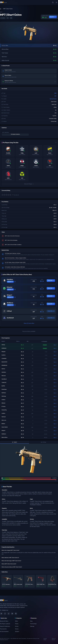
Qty (28, 341)
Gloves (17, 629)
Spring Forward (53, 99)
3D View (43, 442)
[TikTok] (9, 614)
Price (18, 341)
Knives (17, 626)
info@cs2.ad (4, 610)
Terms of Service (54, 639)
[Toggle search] (53, 2)
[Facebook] (16, 614)
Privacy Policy (45, 639)
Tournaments (3, 629)
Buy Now (53, 17)
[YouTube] (12, 614)
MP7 (55, 96)
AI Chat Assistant (4, 631)
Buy (55, 345)
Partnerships (33, 624)
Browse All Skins (4, 621)
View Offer (51, 281)
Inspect (15, 442)
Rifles (17, 621)
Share (3, 18)
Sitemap (32, 626)
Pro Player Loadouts (5, 624)
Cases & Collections (5, 626)
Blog (31, 621)
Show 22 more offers (29, 323)
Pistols (17, 624)
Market (4, 341)
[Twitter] (1, 614)
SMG (55, 93)
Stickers (17, 631)
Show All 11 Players (29, 184)
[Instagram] (5, 614)
